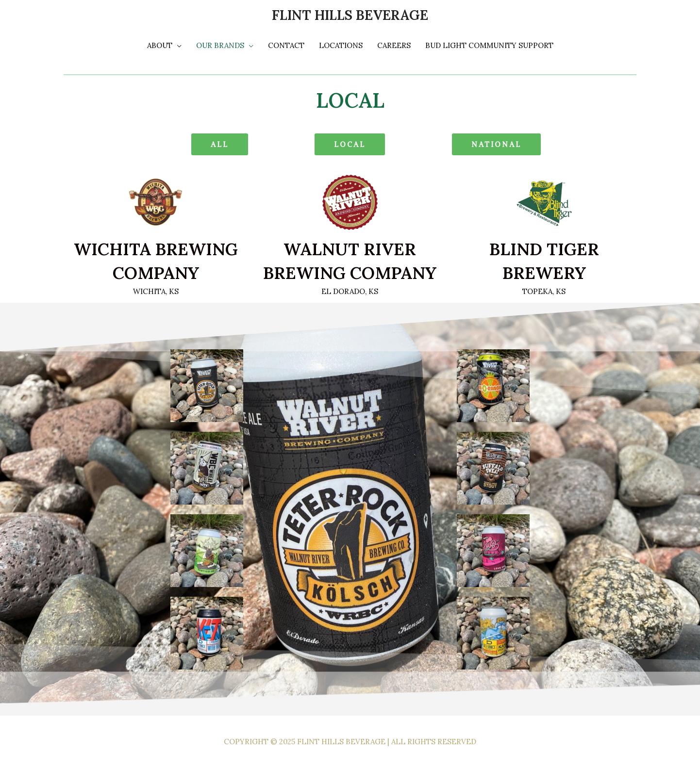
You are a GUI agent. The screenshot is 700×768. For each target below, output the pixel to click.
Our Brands (220, 45)
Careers (394, 45)
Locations (341, 45)
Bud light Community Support (489, 45)
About (160, 45)
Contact (286, 45)
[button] (220, 144)
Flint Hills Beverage (350, 15)
